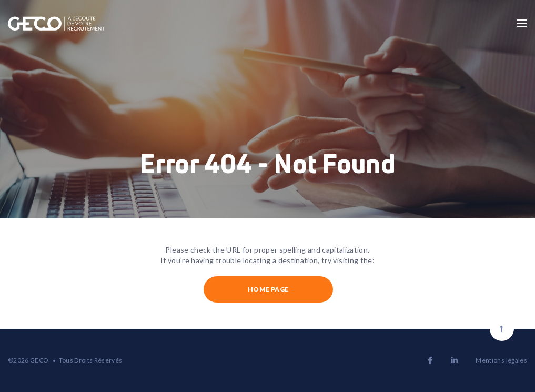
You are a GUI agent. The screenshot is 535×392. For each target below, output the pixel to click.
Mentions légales (501, 360)
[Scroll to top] (502, 329)
